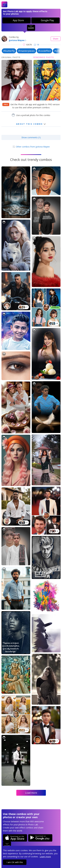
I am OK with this (15, 862)
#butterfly (9, 51)
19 (37, 45)
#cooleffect (45, 51)
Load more (31, 793)
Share (56, 39)
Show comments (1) (31, 137)
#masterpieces (26, 51)
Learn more (45, 857)
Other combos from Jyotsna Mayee (31, 147)
